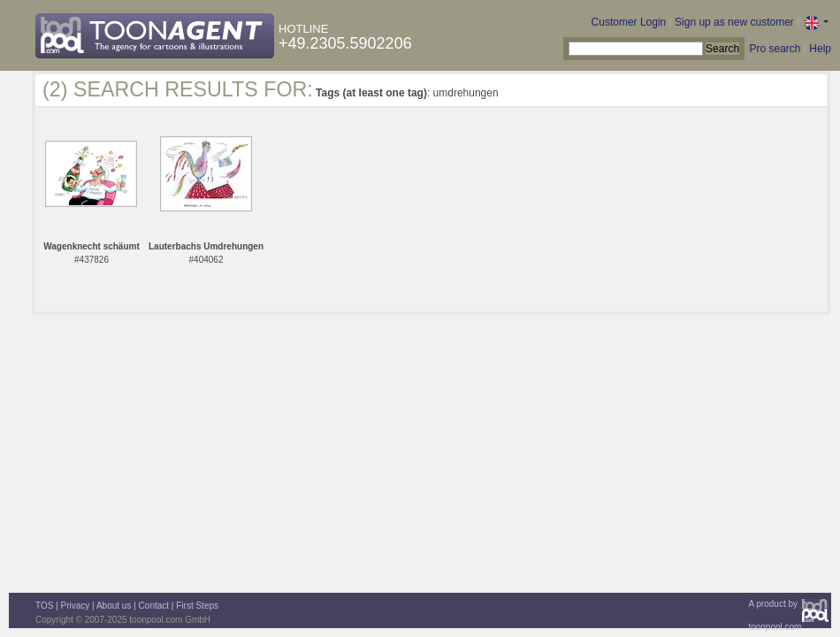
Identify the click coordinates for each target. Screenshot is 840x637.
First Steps (197, 606)
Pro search (775, 49)
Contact (154, 606)
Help (820, 49)
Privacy (76, 606)
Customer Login (629, 22)
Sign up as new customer (734, 22)
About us (114, 606)
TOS (44, 606)
